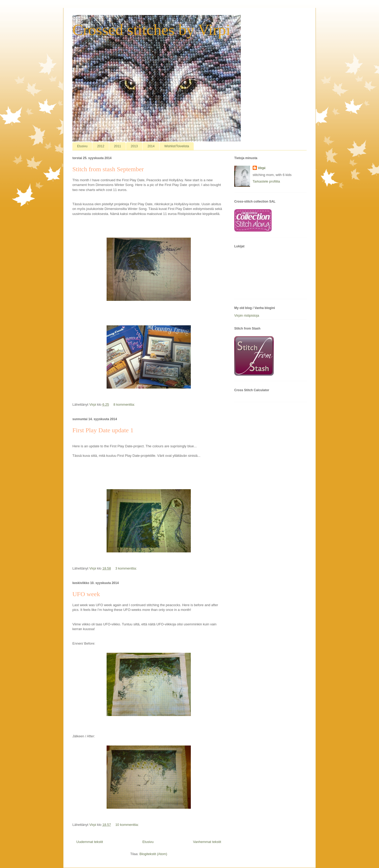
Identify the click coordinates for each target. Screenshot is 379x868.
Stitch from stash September (108, 169)
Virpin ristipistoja (247, 315)
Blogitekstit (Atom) (153, 854)
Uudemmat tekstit (90, 842)
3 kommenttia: (126, 568)
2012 (101, 146)
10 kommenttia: (128, 825)
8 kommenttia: (125, 404)
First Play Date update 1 (103, 430)
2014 (151, 146)
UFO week (86, 594)
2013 (134, 146)
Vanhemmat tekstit (207, 842)
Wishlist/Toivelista (177, 146)
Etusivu (82, 146)
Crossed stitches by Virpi (151, 30)
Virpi (262, 168)
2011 (118, 146)
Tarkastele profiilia (266, 181)
